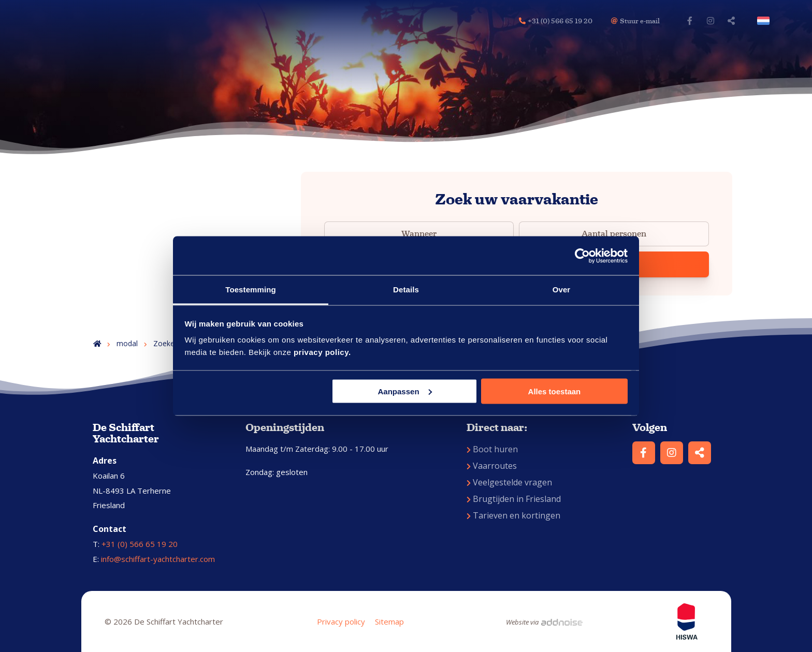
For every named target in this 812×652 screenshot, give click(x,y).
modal (127, 343)
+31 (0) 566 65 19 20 (140, 544)
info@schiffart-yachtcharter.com (158, 559)
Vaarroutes (492, 466)
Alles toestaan (555, 391)
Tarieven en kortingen (513, 515)
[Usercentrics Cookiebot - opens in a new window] (582, 256)
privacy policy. (322, 352)
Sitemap (389, 621)
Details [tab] (406, 290)
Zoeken (166, 343)
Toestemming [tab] (251, 290)
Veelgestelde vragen (509, 482)
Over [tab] (562, 290)
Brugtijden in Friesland (514, 499)
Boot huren (492, 449)
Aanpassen (405, 391)
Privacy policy (341, 621)
